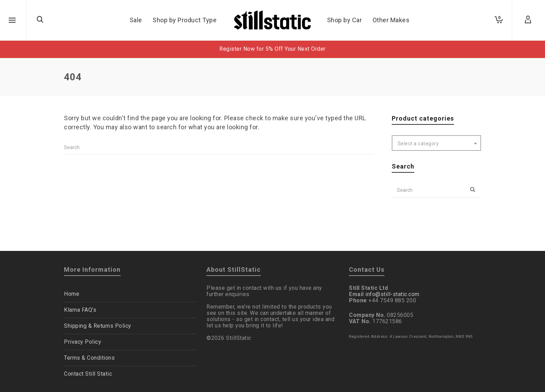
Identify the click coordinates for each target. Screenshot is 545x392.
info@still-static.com (392, 294)
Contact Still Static (88, 374)
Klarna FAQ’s (80, 310)
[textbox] (437, 144)
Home (72, 294)
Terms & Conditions (89, 358)
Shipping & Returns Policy (98, 326)
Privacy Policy (83, 342)
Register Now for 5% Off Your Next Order (272, 49)
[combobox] (437, 143)
